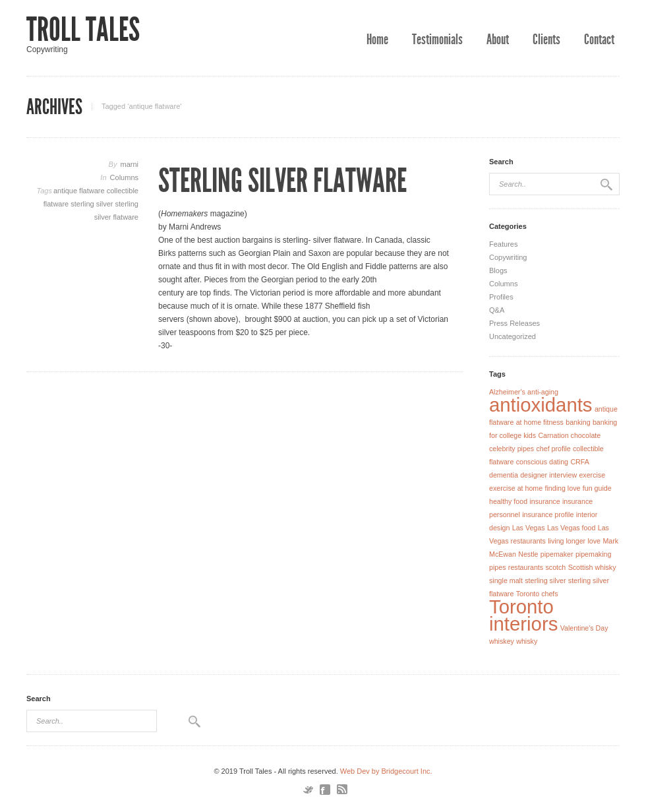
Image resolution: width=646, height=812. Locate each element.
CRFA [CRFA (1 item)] (579, 462)
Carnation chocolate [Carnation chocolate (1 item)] (569, 435)
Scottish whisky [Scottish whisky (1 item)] (592, 567)
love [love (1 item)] (594, 541)
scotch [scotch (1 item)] (555, 567)
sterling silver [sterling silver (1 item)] (545, 580)
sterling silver (93, 204)
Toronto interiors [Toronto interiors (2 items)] (523, 615)
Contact (599, 40)
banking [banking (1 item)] (578, 422)
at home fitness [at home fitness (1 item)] (540, 422)
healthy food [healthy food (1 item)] (508, 501)
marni (129, 164)
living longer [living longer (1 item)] (567, 541)
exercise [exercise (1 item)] (592, 475)
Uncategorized (513, 336)
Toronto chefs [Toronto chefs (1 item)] (537, 594)
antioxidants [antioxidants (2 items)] (541, 405)
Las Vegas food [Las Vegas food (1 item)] (571, 528)
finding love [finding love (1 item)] (563, 488)
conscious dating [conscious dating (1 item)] (542, 462)
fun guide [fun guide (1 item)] (597, 488)
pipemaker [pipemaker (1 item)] (557, 554)
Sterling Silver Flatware (282, 181)
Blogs (498, 270)
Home (377, 40)
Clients (546, 40)
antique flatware (80, 191)
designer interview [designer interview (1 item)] (548, 475)
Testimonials (437, 40)
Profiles (501, 297)
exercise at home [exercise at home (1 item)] (516, 488)
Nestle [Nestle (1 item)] (528, 554)
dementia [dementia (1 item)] (504, 475)
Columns (124, 177)
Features (503, 244)
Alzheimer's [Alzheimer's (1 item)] (507, 392)
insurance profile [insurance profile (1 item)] (548, 515)
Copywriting (508, 257)
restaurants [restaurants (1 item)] (526, 567)
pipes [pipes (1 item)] (497, 567)
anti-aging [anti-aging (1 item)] (543, 392)
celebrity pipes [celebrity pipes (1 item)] (512, 449)
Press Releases (514, 323)
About (498, 40)
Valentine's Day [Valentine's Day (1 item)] (584, 628)
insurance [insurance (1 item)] (544, 501)
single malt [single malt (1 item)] (506, 580)
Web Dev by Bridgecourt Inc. (386, 771)
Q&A (497, 310)
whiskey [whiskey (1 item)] (502, 641)
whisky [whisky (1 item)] (527, 641)
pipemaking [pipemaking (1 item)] (594, 554)
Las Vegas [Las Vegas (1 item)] (529, 528)
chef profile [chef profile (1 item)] (553, 449)
